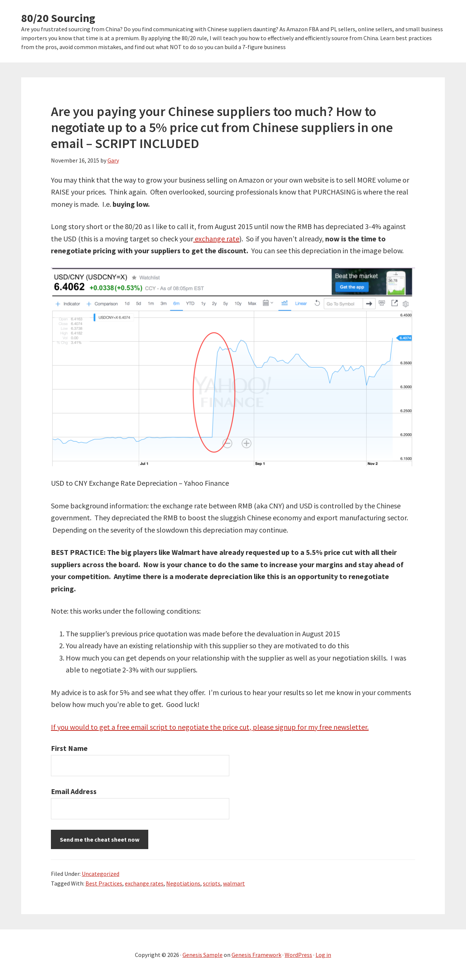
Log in (323, 955)
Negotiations (183, 883)
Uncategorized (101, 874)
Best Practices (104, 883)
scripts (212, 883)
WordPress (298, 955)
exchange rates (144, 883)
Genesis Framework (256, 955)
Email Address (74, 791)
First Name (69, 748)
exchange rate (216, 239)
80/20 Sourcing (58, 18)
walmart (234, 883)
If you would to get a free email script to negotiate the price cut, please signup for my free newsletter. (210, 727)
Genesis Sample (203, 955)
